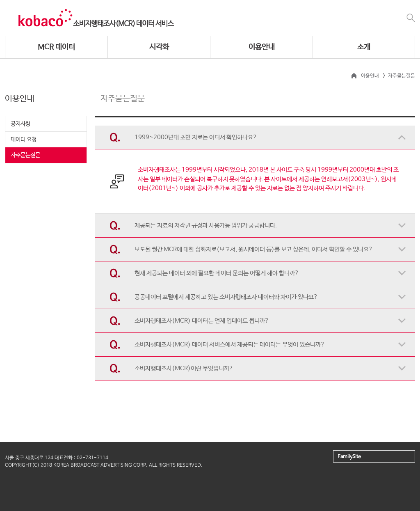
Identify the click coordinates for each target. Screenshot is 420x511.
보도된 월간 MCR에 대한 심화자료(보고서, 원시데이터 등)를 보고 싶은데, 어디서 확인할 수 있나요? (254, 249)
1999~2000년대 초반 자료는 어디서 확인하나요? (196, 137)
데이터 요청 (24, 140)
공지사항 (21, 124)
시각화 (159, 47)
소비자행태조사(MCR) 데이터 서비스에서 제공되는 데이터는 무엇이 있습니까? (230, 345)
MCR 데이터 (56, 47)
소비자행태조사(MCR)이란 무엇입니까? (184, 368)
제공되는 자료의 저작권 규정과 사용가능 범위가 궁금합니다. (206, 226)
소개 (364, 47)
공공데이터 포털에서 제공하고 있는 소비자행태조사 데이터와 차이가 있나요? (226, 297)
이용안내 (262, 47)
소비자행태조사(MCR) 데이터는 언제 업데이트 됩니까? (202, 321)
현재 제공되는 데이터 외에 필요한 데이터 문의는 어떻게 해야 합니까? (217, 273)
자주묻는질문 (25, 155)
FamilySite (349, 457)
